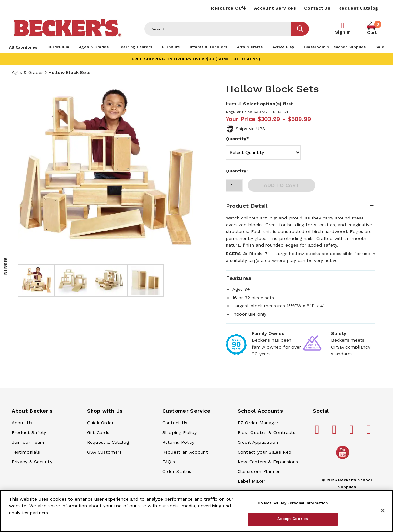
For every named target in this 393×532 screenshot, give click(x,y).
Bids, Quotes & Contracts (267, 432)
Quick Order (100, 423)
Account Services (275, 8)
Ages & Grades (28, 72)
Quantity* (237, 139)
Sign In (343, 32)
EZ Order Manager (258, 423)
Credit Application (258, 442)
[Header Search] (218, 29)
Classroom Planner (259, 471)
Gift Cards (98, 432)
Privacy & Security (32, 462)
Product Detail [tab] (247, 206)
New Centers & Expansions (268, 462)
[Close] (383, 511)
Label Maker (252, 481)
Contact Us (317, 8)
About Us (22, 423)
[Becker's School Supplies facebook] (318, 432)
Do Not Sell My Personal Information (293, 503)
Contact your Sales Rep (265, 452)
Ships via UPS (250, 129)
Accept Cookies (293, 519)
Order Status (177, 471)
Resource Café (228, 8)
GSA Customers (104, 452)
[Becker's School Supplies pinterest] (335, 432)
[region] (196, 511)
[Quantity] (234, 185)
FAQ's (169, 462)
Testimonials (26, 452)
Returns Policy (178, 442)
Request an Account (185, 452)
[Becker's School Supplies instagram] (352, 432)
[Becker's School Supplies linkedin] (370, 432)
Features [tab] (239, 278)
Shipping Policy (180, 432)
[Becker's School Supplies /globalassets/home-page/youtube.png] (344, 459)
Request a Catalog (108, 442)
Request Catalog (358, 8)
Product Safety (29, 432)
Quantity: (237, 171)
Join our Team (28, 442)
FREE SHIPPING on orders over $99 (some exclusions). (196, 59)
